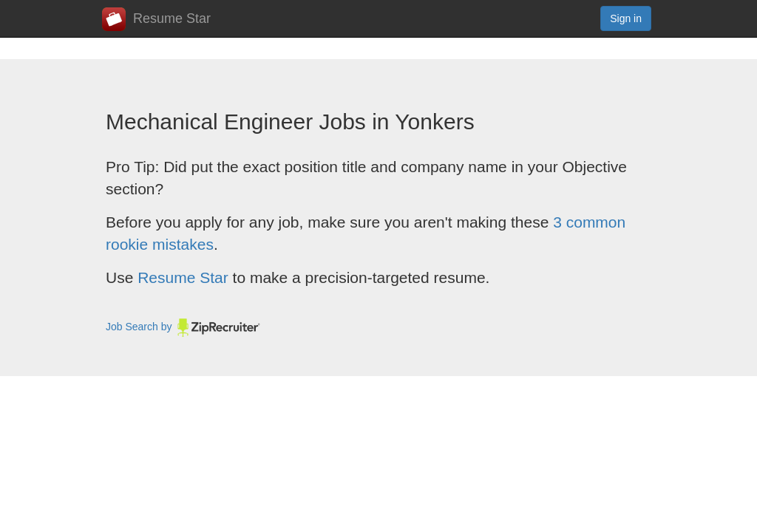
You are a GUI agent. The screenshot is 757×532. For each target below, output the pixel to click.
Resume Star (156, 19)
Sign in (626, 18)
